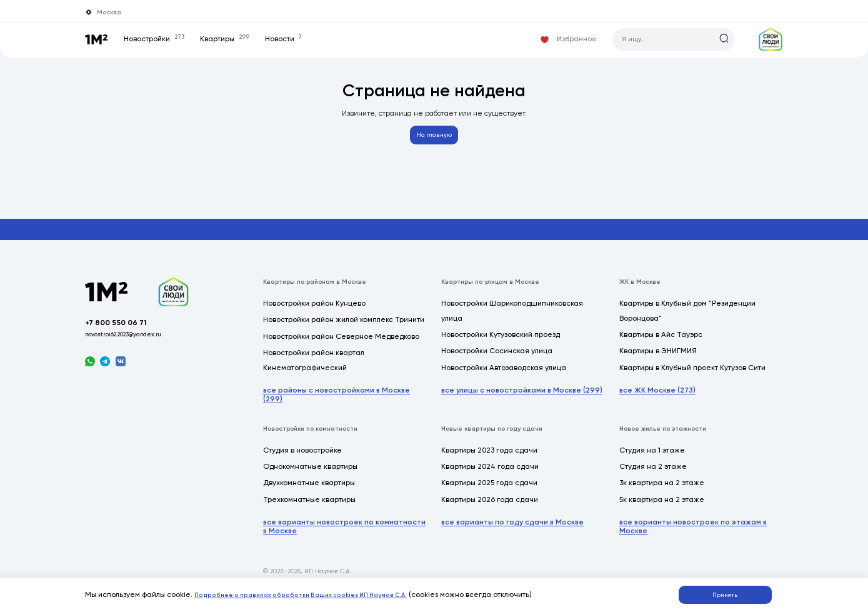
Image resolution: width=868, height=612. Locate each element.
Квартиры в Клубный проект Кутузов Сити (692, 374)
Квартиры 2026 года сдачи (490, 506)
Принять (731, 592)
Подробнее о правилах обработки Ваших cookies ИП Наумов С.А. (318, 591)
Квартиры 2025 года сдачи (489, 489)
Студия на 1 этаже (652, 457)
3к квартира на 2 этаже (662, 489)
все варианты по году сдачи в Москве (512, 529)
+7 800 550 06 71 (124, 334)
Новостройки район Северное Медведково (341, 343)
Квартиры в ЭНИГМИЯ (658, 358)
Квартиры (236, 39)
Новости (295, 39)
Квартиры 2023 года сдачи (489, 457)
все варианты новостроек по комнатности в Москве (344, 533)
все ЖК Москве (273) (657, 397)
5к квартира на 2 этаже (662, 506)
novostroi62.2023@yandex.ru (136, 348)
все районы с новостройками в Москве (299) (337, 401)
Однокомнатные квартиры (310, 473)
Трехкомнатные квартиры (309, 506)
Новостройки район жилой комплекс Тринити (344, 326)
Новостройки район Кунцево (314, 310)
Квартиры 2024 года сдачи (490, 473)
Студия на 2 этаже (653, 473)
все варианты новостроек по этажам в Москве (693, 533)
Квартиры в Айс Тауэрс (661, 341)
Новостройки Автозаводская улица (504, 374)
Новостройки (165, 39)
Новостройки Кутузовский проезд (501, 341)
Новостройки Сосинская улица (497, 358)
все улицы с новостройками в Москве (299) (522, 397)
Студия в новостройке (302, 457)
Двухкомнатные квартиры (309, 489)
